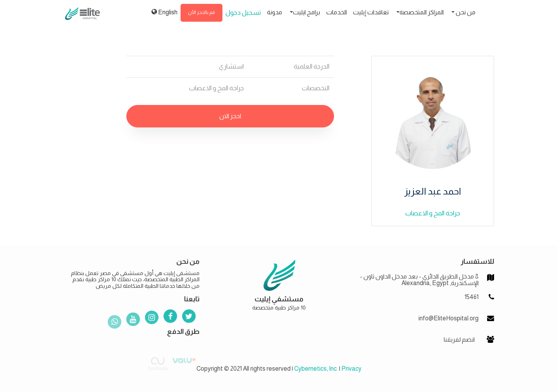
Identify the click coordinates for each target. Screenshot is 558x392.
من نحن (465, 12)
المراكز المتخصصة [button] (422, 12)
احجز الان (230, 116)
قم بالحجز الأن (201, 12)
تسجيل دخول (243, 13)
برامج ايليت (307, 12)
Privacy (351, 369)
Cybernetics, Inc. (316, 369)
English (164, 12)
